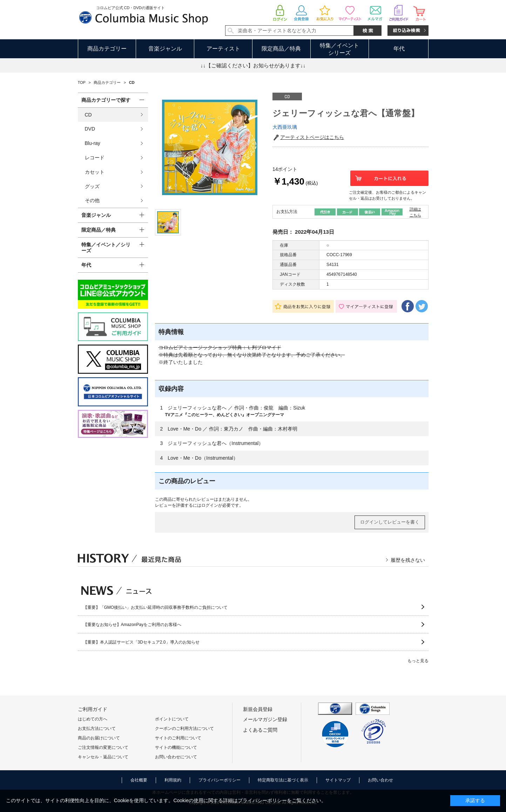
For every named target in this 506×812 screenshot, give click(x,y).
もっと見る (418, 661)
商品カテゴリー (107, 49)
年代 (399, 49)
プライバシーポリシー (220, 780)
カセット (95, 172)
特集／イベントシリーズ (339, 49)
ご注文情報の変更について (103, 747)
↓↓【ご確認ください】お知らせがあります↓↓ (253, 65)
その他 (92, 200)
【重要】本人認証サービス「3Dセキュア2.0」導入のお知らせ (141, 642)
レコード (95, 158)
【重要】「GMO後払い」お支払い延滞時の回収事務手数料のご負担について (156, 607)
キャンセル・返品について (103, 757)
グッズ (92, 186)
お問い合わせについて (176, 757)
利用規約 (173, 780)
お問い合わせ (380, 780)
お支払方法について (97, 728)
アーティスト (223, 49)
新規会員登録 (258, 709)
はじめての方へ (93, 719)
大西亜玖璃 (285, 127)
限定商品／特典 (281, 49)
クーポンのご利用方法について (184, 728)
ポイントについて (172, 719)
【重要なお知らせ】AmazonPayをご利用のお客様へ (132, 625)
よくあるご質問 (260, 730)
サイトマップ (338, 780)
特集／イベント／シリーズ (106, 248)
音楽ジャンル (165, 49)
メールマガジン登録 (265, 719)
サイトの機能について (176, 747)
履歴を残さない (408, 560)
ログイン (210, 505)
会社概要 (139, 780)
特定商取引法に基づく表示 (283, 780)
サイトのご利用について (178, 738)
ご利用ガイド (93, 709)
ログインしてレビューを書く (390, 522)
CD (88, 115)
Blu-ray (93, 143)
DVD (90, 129)
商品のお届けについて (99, 738)
